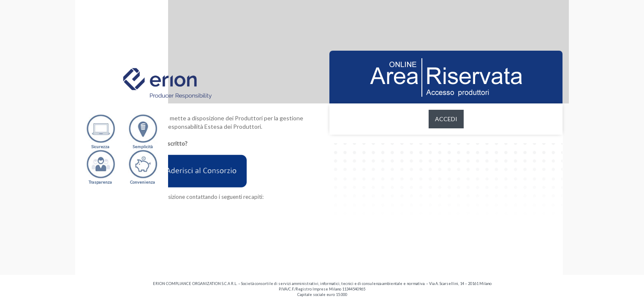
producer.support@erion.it (205, 235)
